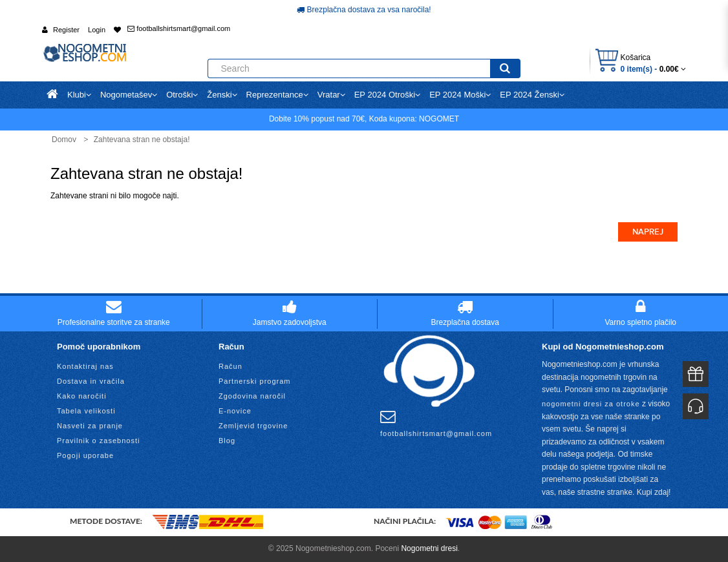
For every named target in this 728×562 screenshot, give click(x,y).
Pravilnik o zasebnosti (98, 441)
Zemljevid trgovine (253, 426)
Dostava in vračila (91, 381)
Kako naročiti (82, 396)
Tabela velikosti (86, 411)
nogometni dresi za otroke (591, 404)
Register (66, 30)
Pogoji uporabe (85, 455)
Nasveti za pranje (90, 426)
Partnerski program (255, 381)
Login (97, 30)
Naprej (648, 232)
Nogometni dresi (429, 548)
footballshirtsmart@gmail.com (179, 28)
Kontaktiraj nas (85, 366)
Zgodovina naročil (252, 396)
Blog (227, 441)
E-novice (235, 411)
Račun (230, 366)
